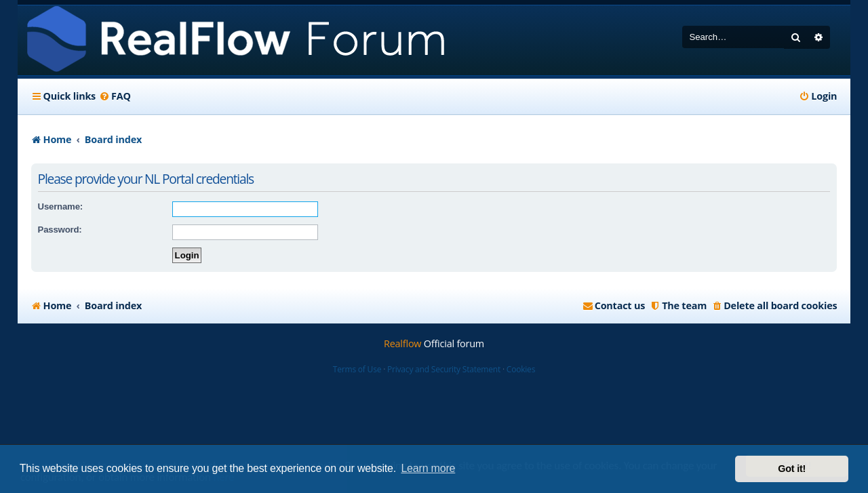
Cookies (521, 369)
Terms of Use (357, 369)
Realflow (402, 343)
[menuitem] (115, 96)
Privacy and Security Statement (444, 369)
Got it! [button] (792, 469)
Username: (60, 206)
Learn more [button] (428, 468)
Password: (60, 230)
